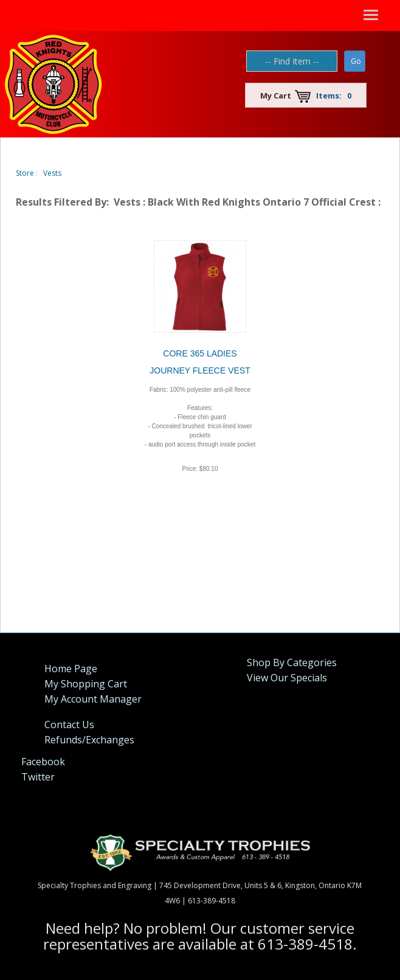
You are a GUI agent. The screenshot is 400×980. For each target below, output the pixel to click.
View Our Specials (287, 678)
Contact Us (69, 725)
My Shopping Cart (86, 684)
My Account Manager (93, 699)
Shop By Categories (292, 662)
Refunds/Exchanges (89, 740)
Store (25, 173)
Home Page (71, 669)
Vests (52, 173)
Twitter (38, 777)
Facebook (43, 762)
